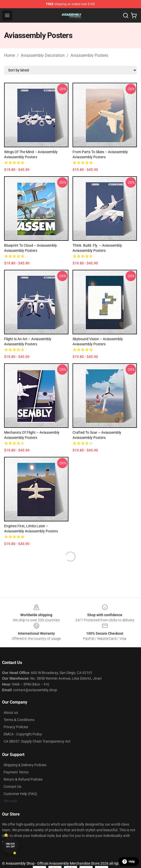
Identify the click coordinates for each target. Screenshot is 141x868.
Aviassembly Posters (89, 55)
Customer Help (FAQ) (20, 794)
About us (11, 713)
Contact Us (12, 787)
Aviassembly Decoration (43, 55)
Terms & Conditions (19, 720)
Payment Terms (16, 772)
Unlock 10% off (10, 845)
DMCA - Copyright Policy (23, 734)
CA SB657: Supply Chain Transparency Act (37, 741)
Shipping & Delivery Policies (25, 765)
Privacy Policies (16, 727)
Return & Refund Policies (23, 779)
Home (9, 55)
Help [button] (129, 862)
